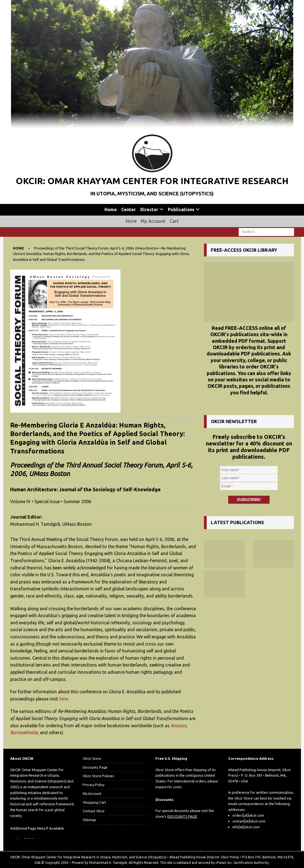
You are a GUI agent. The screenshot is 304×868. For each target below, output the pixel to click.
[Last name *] (249, 478)
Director (149, 209)
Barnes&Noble (24, 732)
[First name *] (249, 470)
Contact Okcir (94, 811)
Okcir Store (92, 758)
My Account (153, 221)
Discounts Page (95, 767)
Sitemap (89, 820)
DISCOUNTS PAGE (182, 816)
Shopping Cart (94, 802)
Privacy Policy (94, 785)
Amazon (178, 726)
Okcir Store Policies (98, 776)
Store (131, 221)
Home (111, 209)
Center (129, 209)
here (63, 699)
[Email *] (249, 486)
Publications (181, 209)
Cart (174, 221)
